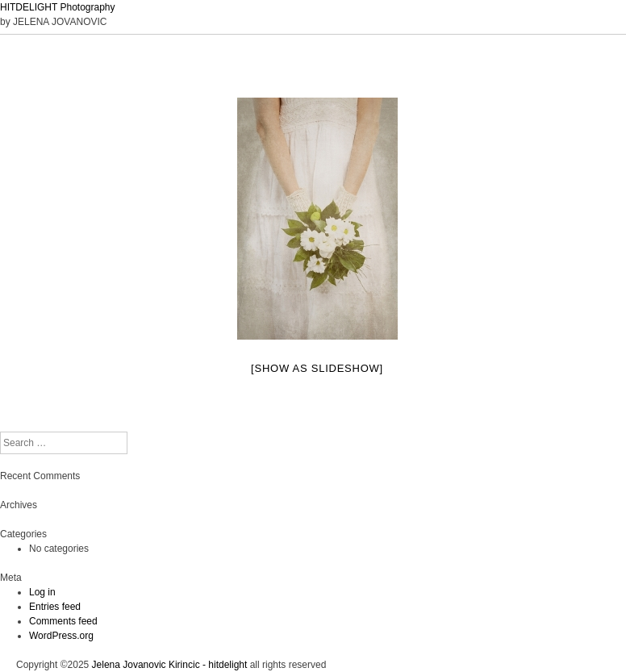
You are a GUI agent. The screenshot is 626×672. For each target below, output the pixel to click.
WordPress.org (61, 636)
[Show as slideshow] (317, 368)
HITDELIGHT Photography (58, 7)
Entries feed (55, 607)
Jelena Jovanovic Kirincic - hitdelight (170, 665)
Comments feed (63, 621)
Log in (42, 592)
